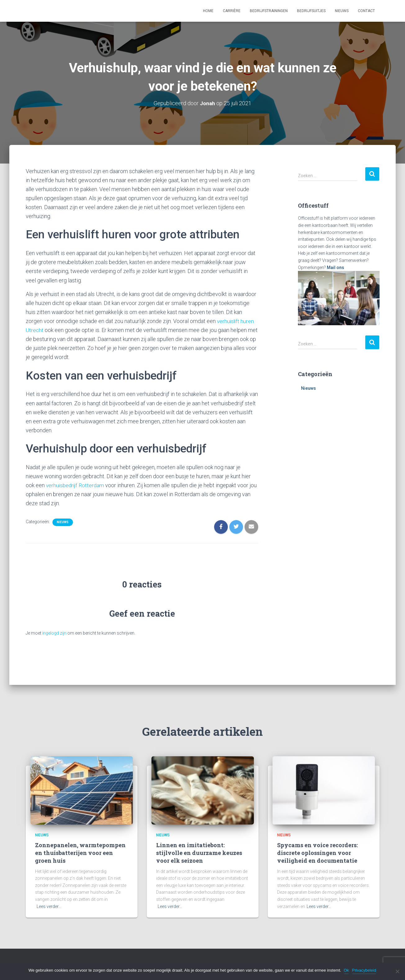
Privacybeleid (364, 970)
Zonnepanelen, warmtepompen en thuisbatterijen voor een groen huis (80, 853)
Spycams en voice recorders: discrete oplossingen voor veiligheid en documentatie (317, 853)
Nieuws (342, 11)
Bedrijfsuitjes (311, 11)
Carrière (232, 11)
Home (208, 11)
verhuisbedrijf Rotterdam (76, 485)
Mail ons (335, 267)
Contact (366, 11)
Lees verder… (49, 906)
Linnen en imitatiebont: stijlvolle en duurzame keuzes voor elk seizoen (199, 853)
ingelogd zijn (54, 633)
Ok (347, 970)
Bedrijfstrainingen (269, 11)
